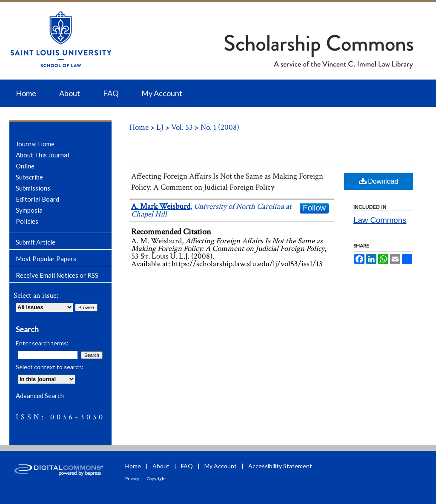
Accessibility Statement (280, 466)
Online (25, 166)
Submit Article (36, 242)
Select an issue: (36, 295)
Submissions (33, 188)
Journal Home (35, 144)
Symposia (29, 210)
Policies (27, 221)
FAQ (187, 466)
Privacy (132, 478)
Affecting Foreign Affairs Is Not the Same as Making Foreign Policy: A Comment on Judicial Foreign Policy (227, 182)
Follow (314, 208)
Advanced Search (40, 396)
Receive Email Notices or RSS (57, 275)
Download (379, 181)
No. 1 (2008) (220, 127)
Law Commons (380, 220)
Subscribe (29, 177)
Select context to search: (50, 367)
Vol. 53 (182, 127)
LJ (160, 127)
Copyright (156, 478)
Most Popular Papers (46, 259)
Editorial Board (37, 199)
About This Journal (42, 155)
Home (139, 127)
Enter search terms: (42, 343)
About (161, 466)
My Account (221, 466)
